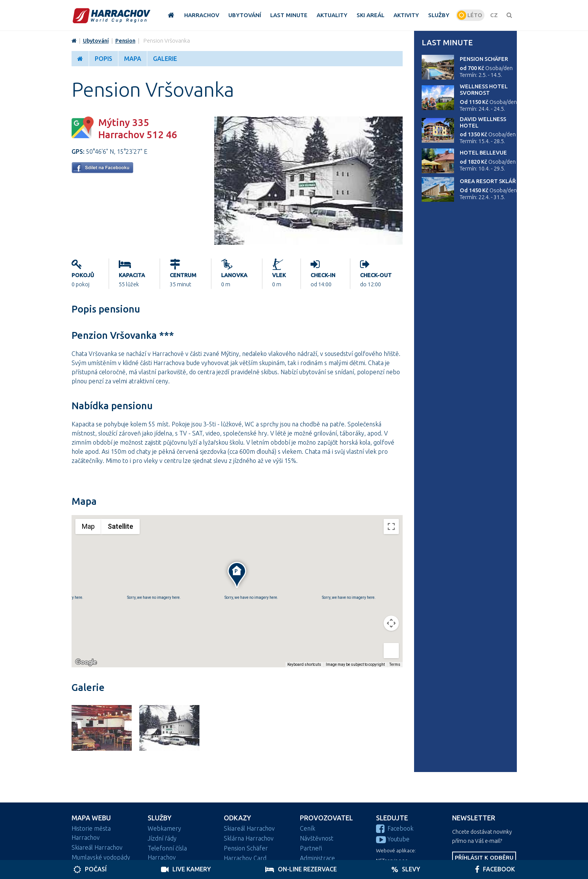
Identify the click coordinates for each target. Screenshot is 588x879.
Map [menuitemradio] (88, 526)
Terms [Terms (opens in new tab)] (395, 664)
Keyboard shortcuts (304, 664)
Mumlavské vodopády (101, 857)
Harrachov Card (245, 858)
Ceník (308, 828)
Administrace (317, 858)
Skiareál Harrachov (97, 847)
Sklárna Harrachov (249, 838)
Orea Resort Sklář (488, 181)
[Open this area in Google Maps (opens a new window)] (86, 662)
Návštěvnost (317, 838)
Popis (104, 59)
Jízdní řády (162, 838)
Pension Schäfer (484, 59)
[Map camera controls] (391, 623)
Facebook (395, 828)
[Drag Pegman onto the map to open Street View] (391, 651)
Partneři (311, 848)
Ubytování (96, 41)
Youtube (393, 839)
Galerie (165, 59)
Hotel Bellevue (483, 153)
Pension (125, 41)
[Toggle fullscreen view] (391, 526)
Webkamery (164, 828)
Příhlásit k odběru (484, 857)
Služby (160, 818)
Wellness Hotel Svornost (484, 90)
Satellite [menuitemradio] (120, 526)
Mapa (133, 59)
